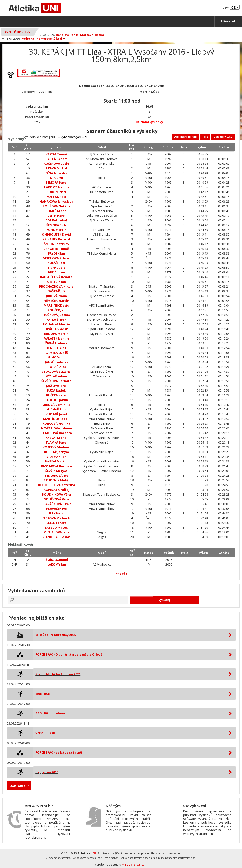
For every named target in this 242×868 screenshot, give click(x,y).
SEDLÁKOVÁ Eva (56, 475)
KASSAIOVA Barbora (56, 466)
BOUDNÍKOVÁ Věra (56, 494)
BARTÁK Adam (56, 159)
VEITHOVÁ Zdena (56, 258)
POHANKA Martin (56, 324)
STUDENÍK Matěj (56, 480)
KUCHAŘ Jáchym (56, 452)
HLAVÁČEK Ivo (56, 509)
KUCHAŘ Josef (56, 414)
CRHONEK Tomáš (56, 249)
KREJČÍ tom (56, 272)
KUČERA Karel (56, 395)
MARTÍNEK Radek (56, 419)
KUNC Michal (56, 192)
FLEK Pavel (56, 513)
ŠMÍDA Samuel (57, 560)
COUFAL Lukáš (56, 220)
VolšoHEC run (45, 733)
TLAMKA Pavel (56, 442)
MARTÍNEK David (56, 305)
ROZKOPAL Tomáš (56, 537)
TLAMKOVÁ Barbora (56, 433)
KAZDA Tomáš (56, 154)
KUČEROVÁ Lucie (56, 164)
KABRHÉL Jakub (56, 400)
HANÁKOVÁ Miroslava (56, 201)
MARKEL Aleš (56, 348)
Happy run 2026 (47, 772)
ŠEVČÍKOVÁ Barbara (56, 381)
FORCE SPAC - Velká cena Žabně (59, 753)
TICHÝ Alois (56, 268)
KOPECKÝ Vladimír (56, 447)
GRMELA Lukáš (56, 353)
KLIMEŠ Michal (56, 211)
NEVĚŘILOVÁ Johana (56, 428)
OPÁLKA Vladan (56, 329)
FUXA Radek (56, 390)
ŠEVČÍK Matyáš (56, 471)
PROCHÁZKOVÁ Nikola (56, 286)
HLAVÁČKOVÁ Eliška (56, 504)
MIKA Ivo (56, 178)
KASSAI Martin (56, 461)
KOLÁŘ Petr (56, 263)
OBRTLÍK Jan (56, 282)
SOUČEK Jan (56, 310)
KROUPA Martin (56, 334)
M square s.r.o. (133, 865)
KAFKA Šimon (56, 320)
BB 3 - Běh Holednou (50, 713)
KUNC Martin (56, 230)
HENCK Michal (56, 168)
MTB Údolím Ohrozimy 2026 (56, 635)
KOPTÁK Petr (56, 197)
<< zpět (121, 574)
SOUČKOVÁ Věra (56, 499)
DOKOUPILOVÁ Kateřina (56, 485)
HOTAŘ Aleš (56, 367)
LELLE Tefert (56, 523)
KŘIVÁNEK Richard (56, 239)
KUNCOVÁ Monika (56, 423)
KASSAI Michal (56, 438)
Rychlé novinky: (18, 32)
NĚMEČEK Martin (56, 301)
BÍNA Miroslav (56, 173)
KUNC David (56, 357)
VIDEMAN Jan (56, 457)
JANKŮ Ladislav (56, 362)
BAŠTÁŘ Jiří (56, 291)
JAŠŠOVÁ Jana (56, 386)
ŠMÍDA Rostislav (56, 244)
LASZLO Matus (56, 527)
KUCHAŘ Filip (56, 409)
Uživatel (228, 21)
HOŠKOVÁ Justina (56, 315)
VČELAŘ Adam (56, 376)
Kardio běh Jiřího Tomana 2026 (58, 674)
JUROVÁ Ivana (56, 296)
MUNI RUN (43, 694)
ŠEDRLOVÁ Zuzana (56, 371)
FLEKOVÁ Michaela (56, 518)
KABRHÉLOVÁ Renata (56, 277)
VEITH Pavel (56, 216)
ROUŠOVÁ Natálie (56, 206)
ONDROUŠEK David (56, 234)
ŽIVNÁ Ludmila (56, 343)
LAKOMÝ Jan (57, 564)
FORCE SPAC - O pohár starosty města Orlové (69, 654)
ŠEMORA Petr (56, 225)
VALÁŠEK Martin (56, 338)
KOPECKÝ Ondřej (56, 490)
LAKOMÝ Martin (56, 187)
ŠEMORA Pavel (56, 182)
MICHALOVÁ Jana (56, 532)
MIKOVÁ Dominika (56, 405)
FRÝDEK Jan (56, 253)
